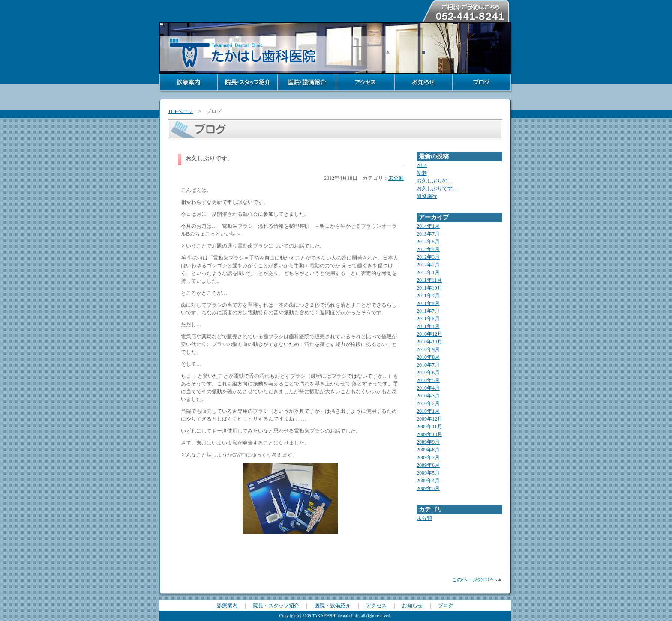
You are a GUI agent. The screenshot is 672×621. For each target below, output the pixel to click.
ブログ (446, 606)
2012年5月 (428, 242)
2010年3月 (428, 396)
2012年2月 (428, 265)
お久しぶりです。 (437, 188)
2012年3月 (428, 257)
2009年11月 (429, 427)
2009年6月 (428, 465)
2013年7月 (428, 234)
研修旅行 (427, 196)
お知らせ (412, 606)
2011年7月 (428, 311)
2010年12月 (429, 334)
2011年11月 (429, 280)
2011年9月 (428, 296)
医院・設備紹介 (333, 606)
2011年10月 (429, 288)
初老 (422, 173)
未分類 (396, 178)
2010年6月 (428, 373)
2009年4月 (428, 481)
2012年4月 (428, 249)
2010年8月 (428, 357)
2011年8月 (428, 303)
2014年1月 (428, 226)
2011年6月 (428, 319)
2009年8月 (428, 450)
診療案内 (227, 606)
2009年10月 (429, 434)
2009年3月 (428, 488)
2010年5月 (428, 380)
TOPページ (180, 111)
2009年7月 (428, 457)
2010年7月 (428, 365)
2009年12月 (429, 419)
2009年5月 (428, 473)
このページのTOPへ (474, 579)
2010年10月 (429, 342)
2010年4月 (428, 388)
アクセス (376, 606)
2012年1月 (428, 272)
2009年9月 (428, 442)
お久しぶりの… (435, 181)
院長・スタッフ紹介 (276, 606)
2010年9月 (428, 349)
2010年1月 (428, 411)
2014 (422, 165)
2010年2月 (428, 403)
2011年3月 (428, 326)
